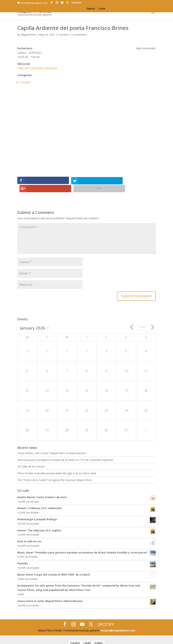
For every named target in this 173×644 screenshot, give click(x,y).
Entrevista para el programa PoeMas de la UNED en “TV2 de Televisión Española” (65, 452)
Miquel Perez (28, 35)
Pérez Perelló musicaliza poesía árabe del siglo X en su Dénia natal (57, 465)
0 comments (79, 35)
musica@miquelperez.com (118, 622)
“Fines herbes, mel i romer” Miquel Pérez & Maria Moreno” (52, 445)
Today (142, 319)
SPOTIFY (76, 3)
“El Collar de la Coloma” (31, 458)
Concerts (63, 35)
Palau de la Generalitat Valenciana (37, 68)
